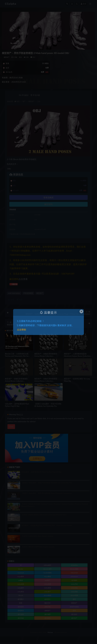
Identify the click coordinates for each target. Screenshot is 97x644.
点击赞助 (21, 330)
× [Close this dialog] (81, 311)
